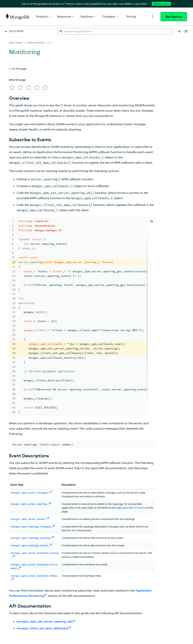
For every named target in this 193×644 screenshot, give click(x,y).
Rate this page (17, 80)
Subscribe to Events (133, 508)
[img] (12, 88)
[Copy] (152, 221)
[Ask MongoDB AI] (179, 31)
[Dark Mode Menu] (186, 31)
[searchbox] (115, 31)
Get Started (174, 17)
